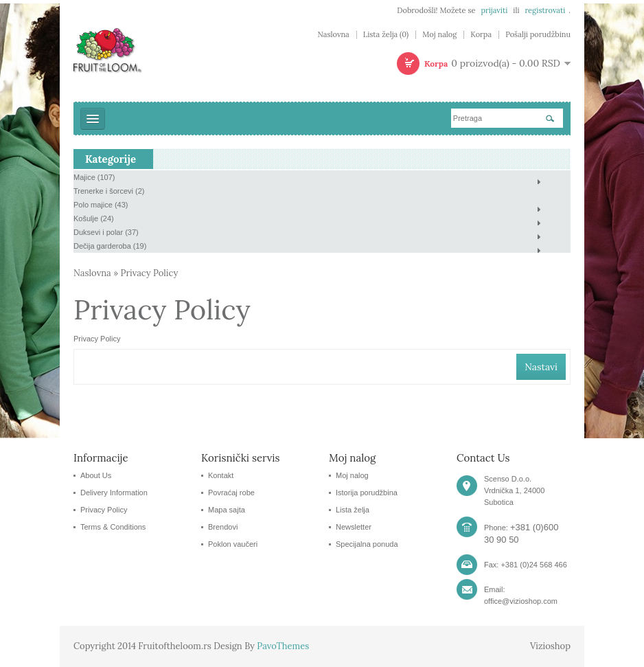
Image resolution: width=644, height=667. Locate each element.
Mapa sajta (227, 510)
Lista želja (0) (386, 35)
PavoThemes (283, 646)
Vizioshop (550, 646)
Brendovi (223, 527)
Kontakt (221, 475)
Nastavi (541, 367)
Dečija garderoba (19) (110, 246)
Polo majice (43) (101, 205)
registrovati (545, 10)
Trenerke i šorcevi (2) (109, 191)
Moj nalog (439, 35)
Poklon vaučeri (233, 544)
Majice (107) (94, 177)
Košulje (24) (94, 218)
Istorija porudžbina (367, 493)
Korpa (481, 35)
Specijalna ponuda (367, 544)
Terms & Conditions (113, 527)
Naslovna (333, 35)
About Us (96, 475)
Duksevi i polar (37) (106, 232)
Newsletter (354, 527)
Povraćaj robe (231, 493)
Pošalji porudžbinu (538, 35)
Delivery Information (114, 493)
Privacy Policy (150, 273)
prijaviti (494, 10)
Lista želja (353, 510)
